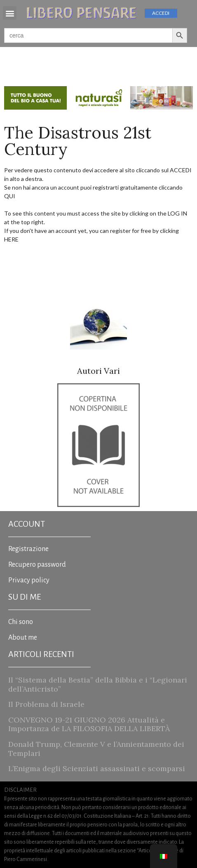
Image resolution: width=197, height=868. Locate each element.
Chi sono (21, 622)
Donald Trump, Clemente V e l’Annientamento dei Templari (96, 749)
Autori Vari (98, 371)
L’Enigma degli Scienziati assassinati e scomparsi (97, 768)
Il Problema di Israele (46, 704)
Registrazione (28, 549)
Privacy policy (29, 580)
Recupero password (37, 565)
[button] (10, 13)
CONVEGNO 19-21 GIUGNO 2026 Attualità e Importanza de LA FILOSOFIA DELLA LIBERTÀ (89, 724)
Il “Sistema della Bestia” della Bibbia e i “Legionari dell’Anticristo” (98, 684)
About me (23, 638)
